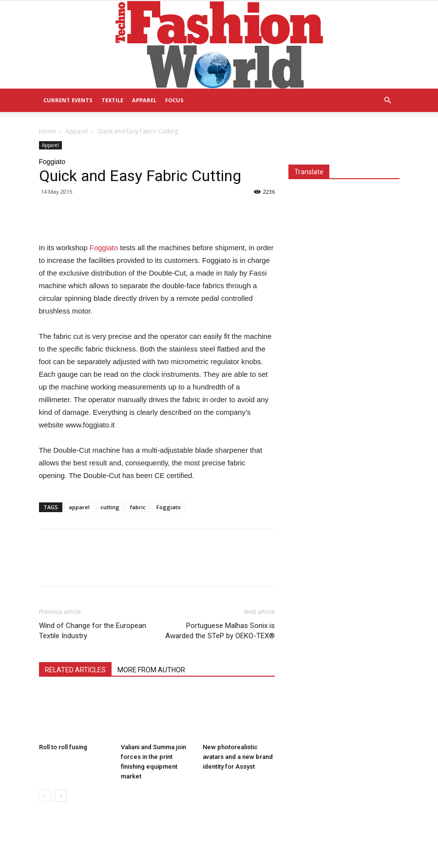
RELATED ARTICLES (75, 670)
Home (48, 131)
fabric (138, 507)
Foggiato (105, 248)
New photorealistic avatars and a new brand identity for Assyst (238, 757)
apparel (79, 507)
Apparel (144, 100)
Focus (174, 100)
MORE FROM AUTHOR (151, 670)
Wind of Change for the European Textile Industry (93, 631)
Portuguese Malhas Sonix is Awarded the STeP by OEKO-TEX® (220, 631)
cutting (110, 507)
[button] (388, 101)
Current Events (68, 100)
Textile (112, 100)
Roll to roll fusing (63, 747)
